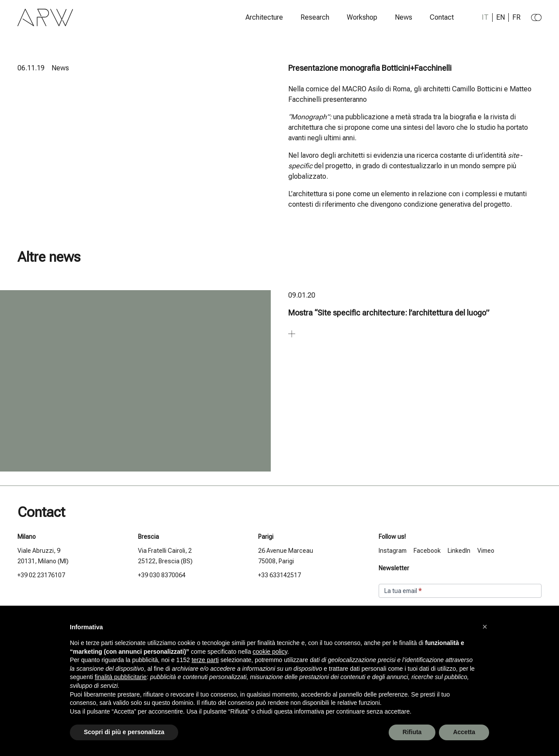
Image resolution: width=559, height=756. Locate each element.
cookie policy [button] (270, 652)
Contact (442, 17)
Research (315, 17)
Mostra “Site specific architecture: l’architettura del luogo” (389, 313)
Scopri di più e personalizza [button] (124, 732)
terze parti (205, 660)
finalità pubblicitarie (121, 677)
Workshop (362, 17)
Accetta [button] (464, 732)
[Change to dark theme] (536, 17)
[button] (485, 627)
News (404, 17)
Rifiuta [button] (412, 732)
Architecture (264, 17)
